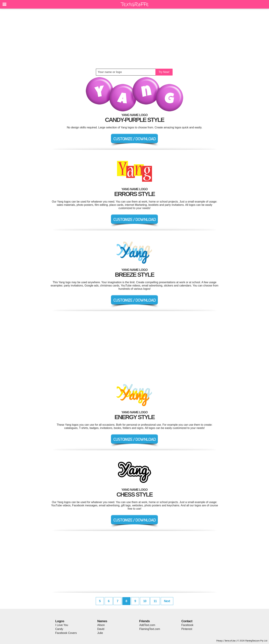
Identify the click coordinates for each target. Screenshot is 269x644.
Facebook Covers (66, 633)
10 (145, 601)
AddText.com (147, 625)
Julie (100, 633)
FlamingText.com (150, 629)
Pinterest (187, 629)
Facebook (187, 625)
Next (167, 601)
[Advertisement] (134, 39)
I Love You (62, 625)
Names (102, 621)
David (101, 629)
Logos (60, 621)
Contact (187, 621)
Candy (59, 629)
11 (155, 601)
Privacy (219, 641)
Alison (101, 625)
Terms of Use (230, 641)
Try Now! (164, 72)
